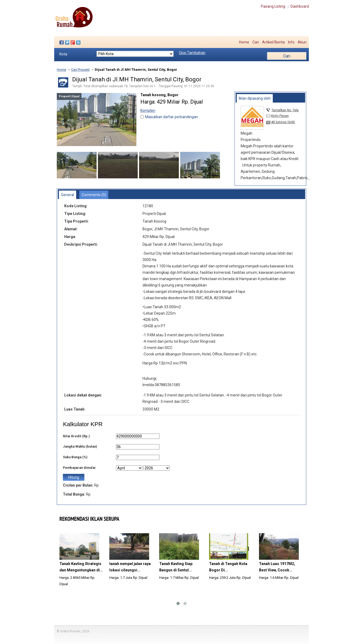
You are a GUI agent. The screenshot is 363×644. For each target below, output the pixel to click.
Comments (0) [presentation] (94, 195)
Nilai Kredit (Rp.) (76, 436)
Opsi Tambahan (192, 53)
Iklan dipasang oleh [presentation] (255, 98)
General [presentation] (68, 195)
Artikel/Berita (273, 42)
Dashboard (300, 6)
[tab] (255, 98)
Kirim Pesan (280, 116)
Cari (256, 42)
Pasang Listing (273, 6)
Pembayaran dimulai (79, 468)
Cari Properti (80, 70)
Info (291, 42)
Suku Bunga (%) (75, 457)
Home (244, 42)
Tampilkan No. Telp (285, 110)
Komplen (148, 111)
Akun (302, 42)
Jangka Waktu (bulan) (80, 446)
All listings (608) (283, 122)
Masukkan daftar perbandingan (172, 117)
